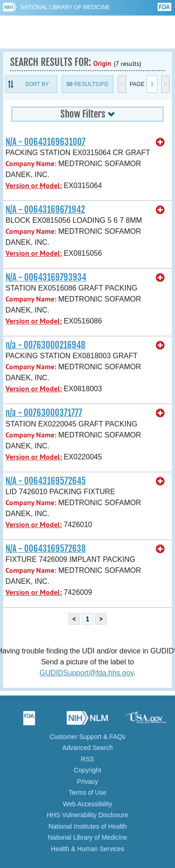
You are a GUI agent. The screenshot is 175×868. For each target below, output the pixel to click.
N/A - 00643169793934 (46, 277)
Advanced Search (87, 748)
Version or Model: (34, 186)
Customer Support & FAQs (88, 737)
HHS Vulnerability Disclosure (87, 815)
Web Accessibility (88, 804)
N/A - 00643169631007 (45, 142)
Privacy (88, 782)
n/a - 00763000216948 (45, 345)
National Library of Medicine (65, 7)
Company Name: (31, 164)
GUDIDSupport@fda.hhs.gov (87, 673)
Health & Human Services (87, 849)
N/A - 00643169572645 (46, 481)
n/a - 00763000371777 (44, 413)
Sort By (37, 84)
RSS (87, 759)
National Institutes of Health (87, 826)
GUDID (87, 32)
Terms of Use (87, 793)
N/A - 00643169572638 (46, 549)
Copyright (88, 770)
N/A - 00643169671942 (45, 210)
